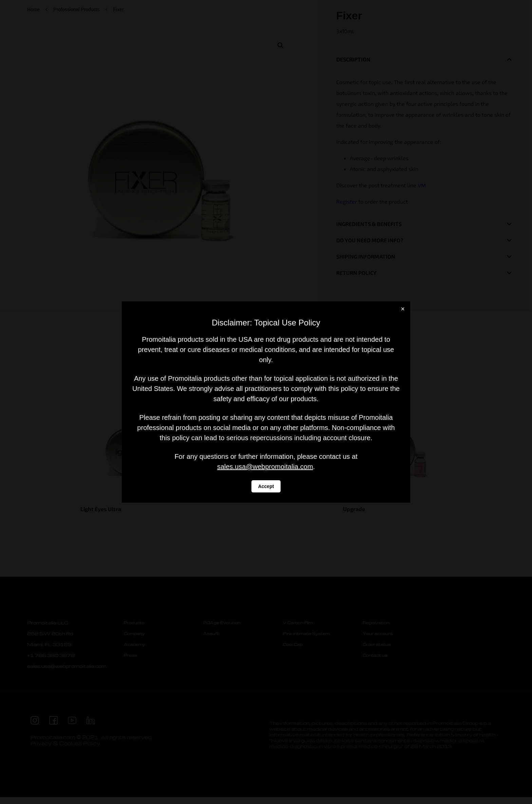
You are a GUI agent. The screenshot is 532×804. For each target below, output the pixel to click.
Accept (266, 486)
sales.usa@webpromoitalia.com (265, 467)
